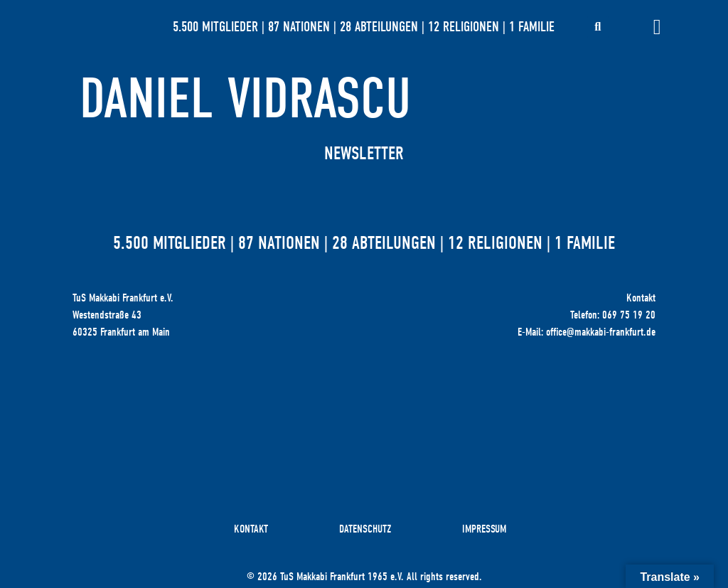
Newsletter (364, 154)
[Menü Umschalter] (657, 27)
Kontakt (251, 529)
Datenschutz (365, 529)
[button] (598, 27)
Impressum (484, 529)
